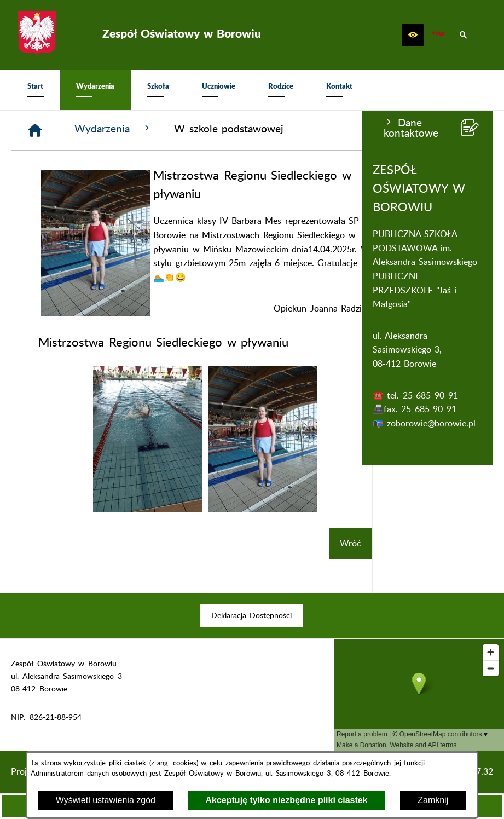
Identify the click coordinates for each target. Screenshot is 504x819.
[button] (413, 35)
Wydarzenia (234, 129)
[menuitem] (35, 90)
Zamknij (433, 800)
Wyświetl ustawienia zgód (106, 800)
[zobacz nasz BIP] (438, 35)
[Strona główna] (156, 130)
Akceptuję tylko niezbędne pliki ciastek (287, 800)
